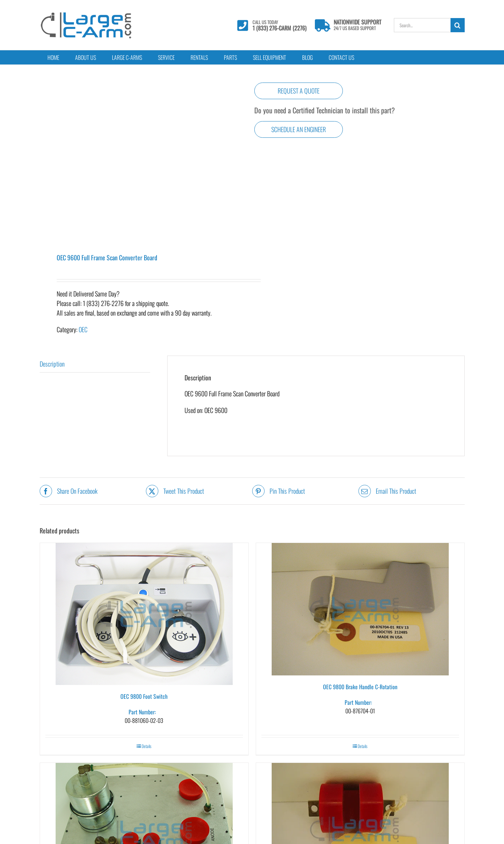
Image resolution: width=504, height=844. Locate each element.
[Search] (458, 25)
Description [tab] (52, 364)
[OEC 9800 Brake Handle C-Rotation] (360, 609)
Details (146, 746)
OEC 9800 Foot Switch (144, 696)
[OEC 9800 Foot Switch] (144, 614)
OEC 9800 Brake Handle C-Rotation (360, 687)
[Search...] (422, 25)
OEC (83, 329)
